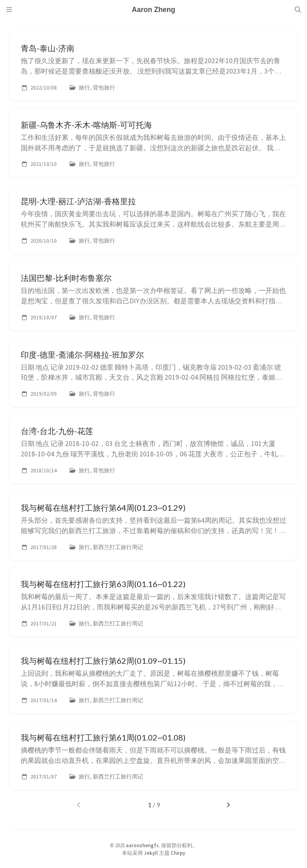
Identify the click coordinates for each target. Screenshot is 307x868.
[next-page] (228, 805)
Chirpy (178, 853)
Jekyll (151, 853)
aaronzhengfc (142, 845)
